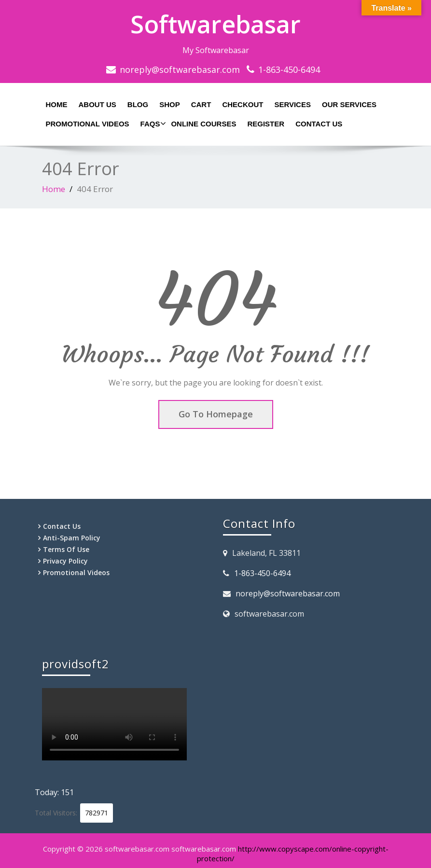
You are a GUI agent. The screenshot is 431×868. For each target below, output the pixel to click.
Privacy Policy (65, 561)
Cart (201, 104)
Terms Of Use (66, 549)
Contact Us (319, 124)
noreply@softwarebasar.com (180, 69)
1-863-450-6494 (289, 69)
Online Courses (203, 124)
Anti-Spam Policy (72, 538)
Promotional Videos (88, 124)
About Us (97, 104)
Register (266, 124)
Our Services (349, 104)
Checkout (243, 104)
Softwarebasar (215, 24)
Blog (138, 104)
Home (57, 104)
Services (292, 104)
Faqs (152, 124)
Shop (170, 104)
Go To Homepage (216, 414)
